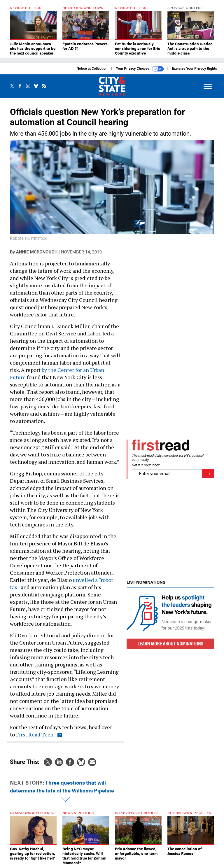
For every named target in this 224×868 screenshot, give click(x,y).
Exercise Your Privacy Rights (195, 69)
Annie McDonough (37, 252)
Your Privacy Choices (140, 69)
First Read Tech (35, 734)
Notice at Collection (92, 69)
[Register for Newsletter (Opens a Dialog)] (208, 474)
